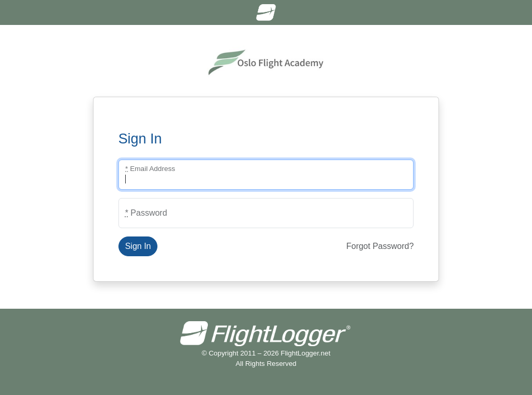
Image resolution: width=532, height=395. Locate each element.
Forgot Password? (380, 246)
